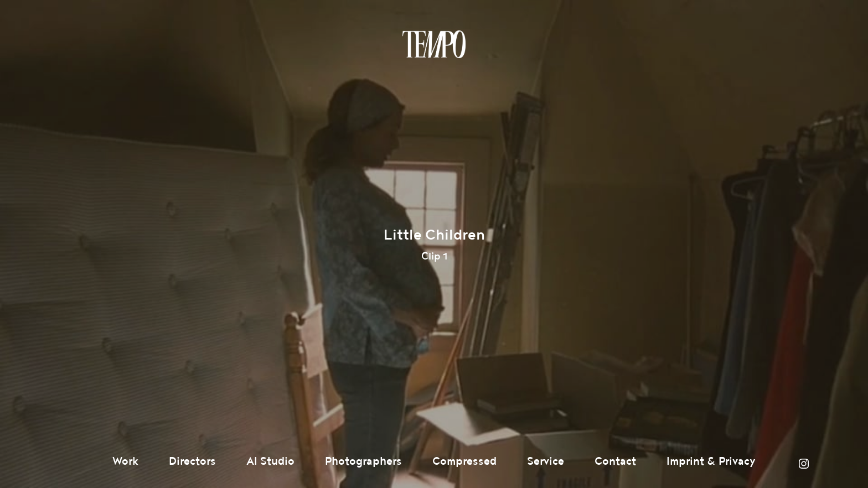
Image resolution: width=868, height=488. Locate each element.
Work (125, 461)
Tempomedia (434, 44)
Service (546, 461)
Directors (192, 461)
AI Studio (270, 461)
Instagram (804, 464)
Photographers (363, 461)
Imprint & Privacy (711, 461)
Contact (615, 461)
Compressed (464, 461)
